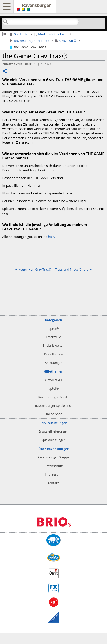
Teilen (5, 72)
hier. (51, 237)
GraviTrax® (66, 41)
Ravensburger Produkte (30, 41)
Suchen (6, 22)
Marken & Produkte (51, 34)
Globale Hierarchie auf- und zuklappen (4, 34)
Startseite (19, 34)
